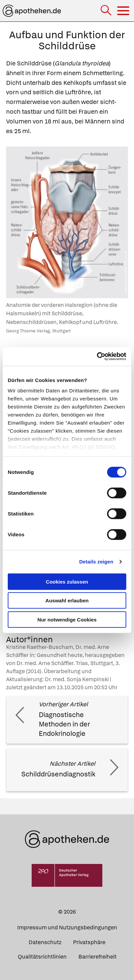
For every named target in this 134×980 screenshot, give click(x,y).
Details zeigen (96, 562)
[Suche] (107, 11)
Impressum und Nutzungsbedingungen (67, 928)
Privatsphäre (89, 942)
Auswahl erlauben (67, 601)
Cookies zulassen (67, 581)
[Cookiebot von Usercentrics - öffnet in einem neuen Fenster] (97, 357)
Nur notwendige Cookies (67, 619)
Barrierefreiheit (97, 957)
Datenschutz (45, 942)
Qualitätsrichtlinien (42, 957)
